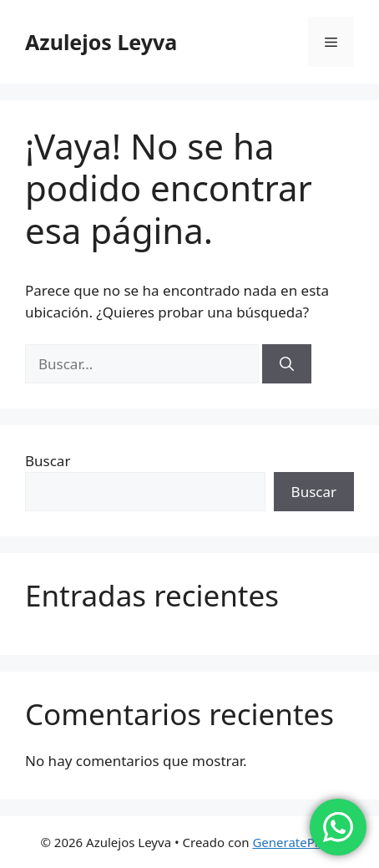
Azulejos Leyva (101, 42)
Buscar (48, 461)
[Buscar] (287, 364)
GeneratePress (295, 842)
